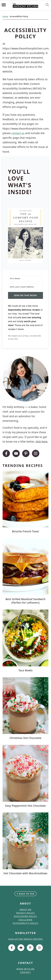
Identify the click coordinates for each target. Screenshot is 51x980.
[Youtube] (16, 453)
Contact (26, 972)
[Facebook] (6, 453)
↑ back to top (26, 894)
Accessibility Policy (26, 923)
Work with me (26, 969)
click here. (42, 442)
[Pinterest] (26, 453)
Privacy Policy (26, 913)
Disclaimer (26, 920)
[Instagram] (36, 453)
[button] (26, 236)
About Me (26, 909)
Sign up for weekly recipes (26, 939)
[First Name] (26, 278)
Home (5, 16)
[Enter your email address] (26, 287)
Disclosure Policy (26, 916)
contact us (18, 133)
